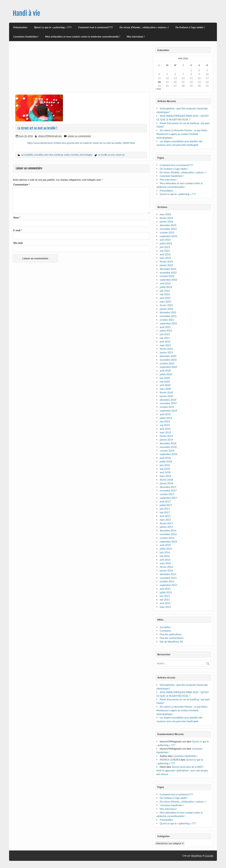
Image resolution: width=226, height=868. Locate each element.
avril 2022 (165, 298)
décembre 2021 (168, 312)
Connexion (165, 631)
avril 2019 (165, 429)
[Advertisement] (81, 68)
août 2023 (165, 240)
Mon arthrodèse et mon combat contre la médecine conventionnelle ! (83, 37)
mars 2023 (165, 258)
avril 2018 (165, 472)
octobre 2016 (167, 538)
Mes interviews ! (136, 37)
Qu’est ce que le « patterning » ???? (53, 27)
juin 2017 (165, 509)
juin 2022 (165, 291)
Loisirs (67, 155)
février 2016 (166, 567)
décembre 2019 (168, 400)
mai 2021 (165, 338)
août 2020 (165, 371)
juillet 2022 (166, 287)
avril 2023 (165, 254)
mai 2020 (165, 382)
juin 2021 (165, 334)
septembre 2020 (168, 367)
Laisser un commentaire (79, 136)
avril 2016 (165, 560)
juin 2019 (165, 421)
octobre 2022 (167, 276)
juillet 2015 (166, 592)
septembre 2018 (168, 454)
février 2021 (166, 349)
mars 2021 (165, 345)
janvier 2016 (166, 570)
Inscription (165, 627)
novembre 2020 (168, 360)
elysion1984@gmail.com (50, 136)
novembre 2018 (168, 447)
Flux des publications (171, 634)
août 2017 (165, 501)
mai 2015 (165, 600)
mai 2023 (165, 251)
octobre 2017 (167, 494)
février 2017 (166, 523)
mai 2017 (165, 512)
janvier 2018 (166, 483)
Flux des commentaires (172, 638)
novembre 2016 (168, 534)
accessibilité (27, 155)
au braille (103, 155)
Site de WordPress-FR (171, 642)
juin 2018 (165, 465)
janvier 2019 (166, 440)
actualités (39, 155)
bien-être (49, 155)
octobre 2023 (167, 232)
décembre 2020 (168, 356)
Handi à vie (26, 13)
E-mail (18, 230)
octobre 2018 (167, 451)
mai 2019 (165, 425)
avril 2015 (165, 603)
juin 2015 (165, 596)
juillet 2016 (166, 549)
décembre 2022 (168, 269)
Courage (209, 856)
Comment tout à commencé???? (95, 27)
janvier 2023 (166, 265)
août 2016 (165, 545)
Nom (17, 218)
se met (111, 155)
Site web (18, 243)
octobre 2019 (167, 407)
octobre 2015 (167, 581)
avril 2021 (165, 342)
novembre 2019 (168, 403)
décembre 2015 (168, 574)
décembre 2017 (168, 487)
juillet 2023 (166, 243)
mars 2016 (165, 563)
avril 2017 (165, 516)
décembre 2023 (168, 225)
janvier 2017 (166, 527)
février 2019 (166, 436)
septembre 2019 (168, 411)
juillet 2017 (166, 505)
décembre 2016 (168, 530)
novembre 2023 (168, 229)
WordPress (196, 856)
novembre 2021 (168, 316)
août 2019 (165, 414)
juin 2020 (165, 378)
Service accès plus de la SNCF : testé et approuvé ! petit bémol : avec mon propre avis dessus (182, 770)
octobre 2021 (167, 320)
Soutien (75, 155)
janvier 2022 (166, 309)
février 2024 (166, 218)
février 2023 (166, 261)
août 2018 (165, 458)
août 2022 (165, 283)
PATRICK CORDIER (170, 760)
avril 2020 (165, 385)
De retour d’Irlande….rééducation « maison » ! (144, 27)
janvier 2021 (166, 352)
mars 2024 (165, 214)
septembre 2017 (168, 498)
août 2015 (165, 589)
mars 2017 (165, 520)
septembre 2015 (168, 585)
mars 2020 (165, 389)
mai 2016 (165, 556)
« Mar (158, 89)
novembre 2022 (168, 272)
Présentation (20, 27)
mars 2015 (165, 607)
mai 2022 (165, 294)
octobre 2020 (167, 363)
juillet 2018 (166, 461)
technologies (86, 155)
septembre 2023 (168, 236)
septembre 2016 (168, 541)
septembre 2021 (168, 323)
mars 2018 (165, 476)
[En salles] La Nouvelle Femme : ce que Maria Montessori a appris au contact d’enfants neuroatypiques (182, 134)
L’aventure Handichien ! (26, 37)
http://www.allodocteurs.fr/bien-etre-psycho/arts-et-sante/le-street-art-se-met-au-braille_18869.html (81, 143)
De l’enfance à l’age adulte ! (190, 27)
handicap (59, 155)
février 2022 (166, 305)
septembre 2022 (168, 280)
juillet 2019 (166, 418)
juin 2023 (165, 247)
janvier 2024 (166, 221)
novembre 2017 (168, 490)
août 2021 (165, 327)
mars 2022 (165, 302)
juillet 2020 (166, 374)
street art (120, 155)
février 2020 (166, 392)
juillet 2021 (166, 331)
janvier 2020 (166, 396)
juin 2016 (165, 552)
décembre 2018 (168, 443)
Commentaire (22, 185)
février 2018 (166, 480)
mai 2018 (165, 469)
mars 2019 (165, 432)
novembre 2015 (168, 578)
